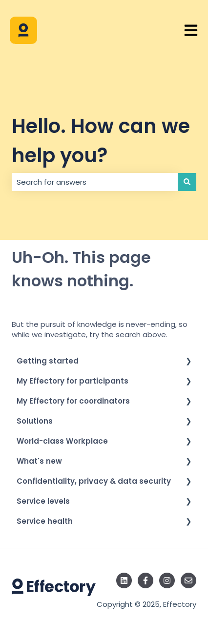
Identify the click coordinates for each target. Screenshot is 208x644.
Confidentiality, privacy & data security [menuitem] (94, 481)
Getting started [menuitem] (48, 361)
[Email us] (188, 580)
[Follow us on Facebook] (146, 580)
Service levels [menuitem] (43, 501)
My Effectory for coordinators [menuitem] (73, 401)
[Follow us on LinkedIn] (124, 580)
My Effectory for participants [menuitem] (73, 381)
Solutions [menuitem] (35, 421)
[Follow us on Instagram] (167, 580)
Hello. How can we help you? (101, 141)
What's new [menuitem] (39, 461)
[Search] (187, 182)
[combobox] (95, 182)
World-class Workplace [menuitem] (62, 441)
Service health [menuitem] (45, 521)
